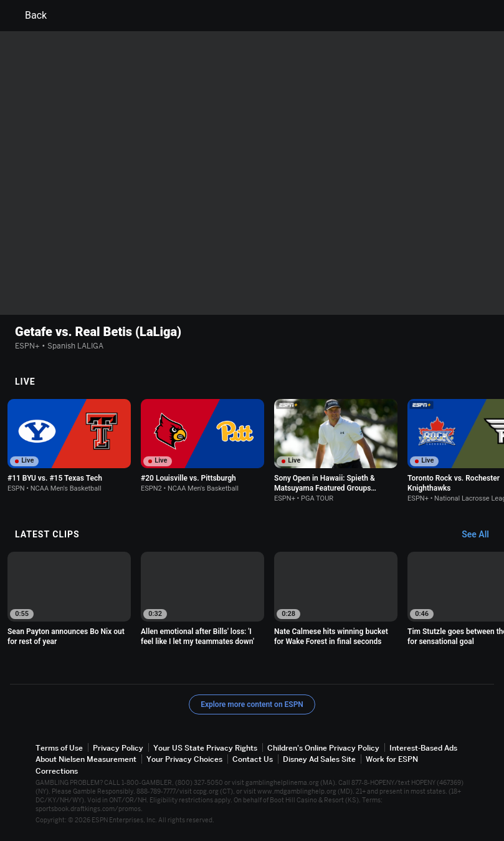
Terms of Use (59, 748)
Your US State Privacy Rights (205, 748)
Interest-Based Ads (423, 748)
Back (28, 16)
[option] (69, 446)
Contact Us (253, 759)
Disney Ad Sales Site (319, 759)
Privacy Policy (118, 748)
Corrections (57, 771)
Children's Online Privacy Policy (323, 748)
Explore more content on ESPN (252, 704)
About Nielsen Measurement (86, 759)
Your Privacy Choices (184, 759)
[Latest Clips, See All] (481, 535)
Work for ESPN (392, 759)
